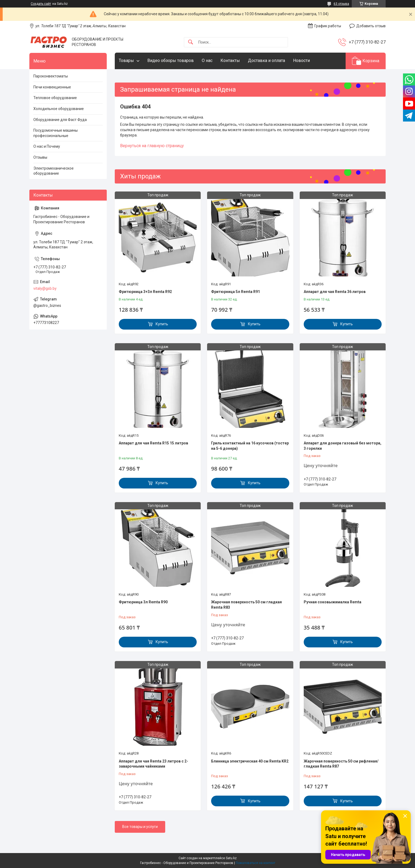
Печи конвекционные (52, 87)
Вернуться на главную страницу (152, 146)
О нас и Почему (47, 146)
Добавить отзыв (371, 26)
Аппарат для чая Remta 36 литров (335, 292)
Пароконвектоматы (51, 76)
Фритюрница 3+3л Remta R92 (145, 292)
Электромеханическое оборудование (54, 171)
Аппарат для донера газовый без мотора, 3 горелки (343, 446)
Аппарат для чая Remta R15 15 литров (153, 443)
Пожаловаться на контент (255, 863)
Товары (126, 60)
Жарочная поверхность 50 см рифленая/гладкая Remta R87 (341, 764)
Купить (162, 324)
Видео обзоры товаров (171, 60)
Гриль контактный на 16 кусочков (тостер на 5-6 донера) (250, 446)
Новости (301, 60)
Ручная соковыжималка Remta (333, 602)
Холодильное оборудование (59, 109)
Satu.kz (231, 858)
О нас (207, 60)
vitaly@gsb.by (45, 288)
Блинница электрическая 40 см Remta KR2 (250, 761)
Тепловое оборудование (55, 98)
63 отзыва (341, 4)
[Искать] (191, 42)
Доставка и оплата (266, 60)
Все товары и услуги (140, 827)
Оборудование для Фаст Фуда (60, 120)
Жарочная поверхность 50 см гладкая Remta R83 (246, 605)
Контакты (230, 60)
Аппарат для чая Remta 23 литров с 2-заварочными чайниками (153, 764)
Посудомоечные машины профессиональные (56, 133)
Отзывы (40, 157)
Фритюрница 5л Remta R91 (236, 292)
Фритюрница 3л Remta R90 (143, 602)
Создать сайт (41, 4)
